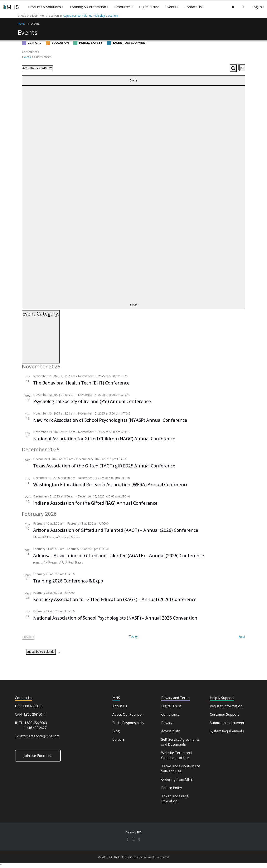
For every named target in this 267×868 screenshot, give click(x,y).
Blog (116, 731)
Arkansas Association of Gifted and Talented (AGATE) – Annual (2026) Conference (119, 556)
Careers (119, 739)
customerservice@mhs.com (38, 736)
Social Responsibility (128, 723)
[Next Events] (242, 637)
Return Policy (172, 788)
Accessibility (171, 731)
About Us (120, 706)
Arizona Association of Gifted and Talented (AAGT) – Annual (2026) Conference (116, 530)
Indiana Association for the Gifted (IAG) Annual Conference (95, 503)
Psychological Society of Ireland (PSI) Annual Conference (92, 401)
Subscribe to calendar (41, 652)
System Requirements (227, 731)
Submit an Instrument (227, 723)
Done (133, 80)
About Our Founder (128, 714)
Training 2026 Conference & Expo (68, 581)
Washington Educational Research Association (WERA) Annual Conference (111, 485)
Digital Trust (171, 706)
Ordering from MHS (177, 779)
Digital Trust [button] (149, 7)
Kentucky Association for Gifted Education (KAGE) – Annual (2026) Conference (115, 599)
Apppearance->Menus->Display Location (90, 16)
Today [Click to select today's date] (133, 636)
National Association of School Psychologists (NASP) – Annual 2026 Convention (115, 618)
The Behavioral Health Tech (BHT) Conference (81, 383)
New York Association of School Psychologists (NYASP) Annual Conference (110, 420)
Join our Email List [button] (38, 756)
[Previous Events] (28, 637)
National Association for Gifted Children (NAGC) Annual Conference (104, 439)
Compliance (170, 714)
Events (35, 24)
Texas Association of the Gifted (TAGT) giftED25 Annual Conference (104, 466)
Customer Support (224, 714)
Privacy (167, 723)
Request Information (226, 706)
